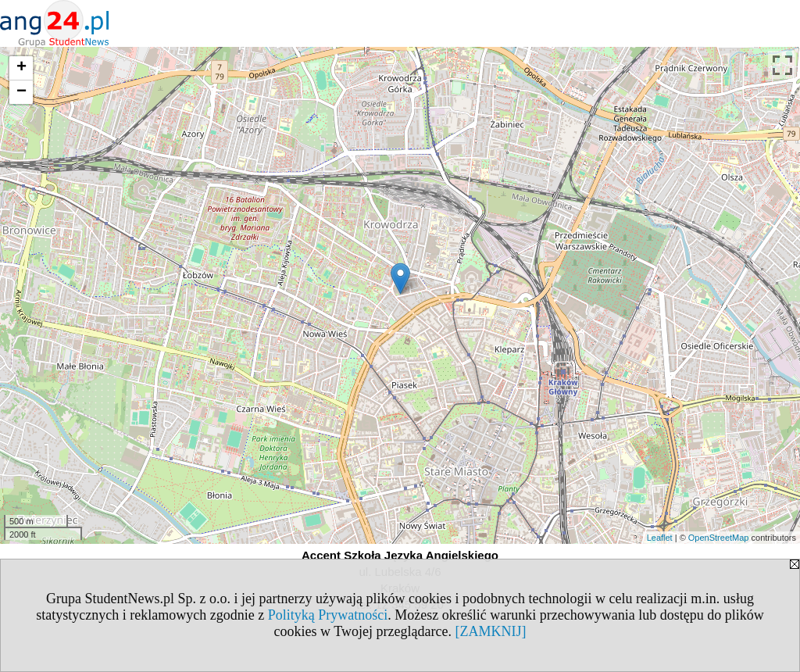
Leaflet (660, 538)
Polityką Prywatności (328, 615)
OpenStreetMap (719, 538)
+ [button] (21, 68)
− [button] (21, 92)
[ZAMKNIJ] (490, 631)
